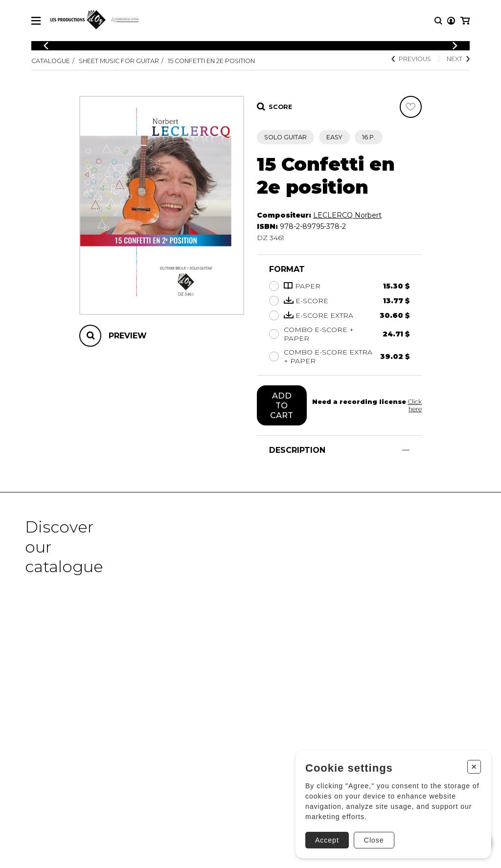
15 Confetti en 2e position (211, 61)
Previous (411, 59)
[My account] (451, 21)
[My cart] (465, 21)
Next (458, 59)
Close (374, 840)
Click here (415, 405)
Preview (128, 336)
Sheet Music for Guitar (119, 61)
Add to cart (282, 405)
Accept (327, 840)
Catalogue (51, 61)
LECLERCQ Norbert (347, 215)
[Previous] (46, 46)
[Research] (438, 21)
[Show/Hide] (406, 450)
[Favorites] (411, 107)
